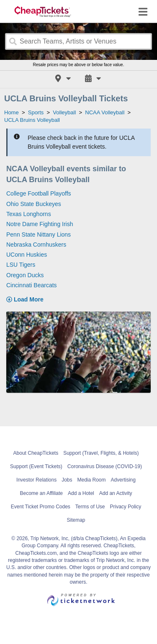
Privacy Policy (126, 507)
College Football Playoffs (39, 193)
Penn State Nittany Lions (39, 234)
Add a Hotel (81, 493)
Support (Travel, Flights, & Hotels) (101, 453)
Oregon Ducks (25, 275)
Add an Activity (116, 493)
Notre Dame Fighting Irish (40, 224)
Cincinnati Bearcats (32, 285)
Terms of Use (90, 507)
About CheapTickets (36, 453)
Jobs (67, 480)
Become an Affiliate (42, 493)
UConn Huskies (27, 255)
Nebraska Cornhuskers (36, 245)
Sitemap (76, 520)
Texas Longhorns (29, 214)
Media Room (92, 480)
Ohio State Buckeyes (34, 204)
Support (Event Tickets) (36, 466)
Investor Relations (36, 480)
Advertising (123, 480)
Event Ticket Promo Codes (41, 507)
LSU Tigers (21, 265)
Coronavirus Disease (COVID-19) (105, 466)
